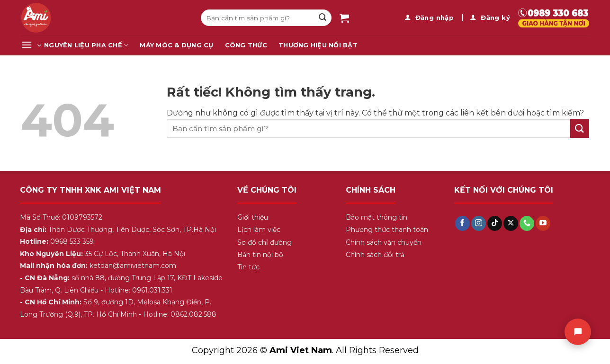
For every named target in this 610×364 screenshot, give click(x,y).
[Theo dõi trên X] (511, 223)
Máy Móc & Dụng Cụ (176, 45)
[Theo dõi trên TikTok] (495, 223)
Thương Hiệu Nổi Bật (318, 45)
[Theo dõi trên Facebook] (462, 223)
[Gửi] (323, 18)
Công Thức (246, 45)
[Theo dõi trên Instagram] (479, 223)
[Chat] (578, 332)
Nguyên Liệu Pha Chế (86, 45)
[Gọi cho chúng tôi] (527, 223)
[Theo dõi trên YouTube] (543, 223)
